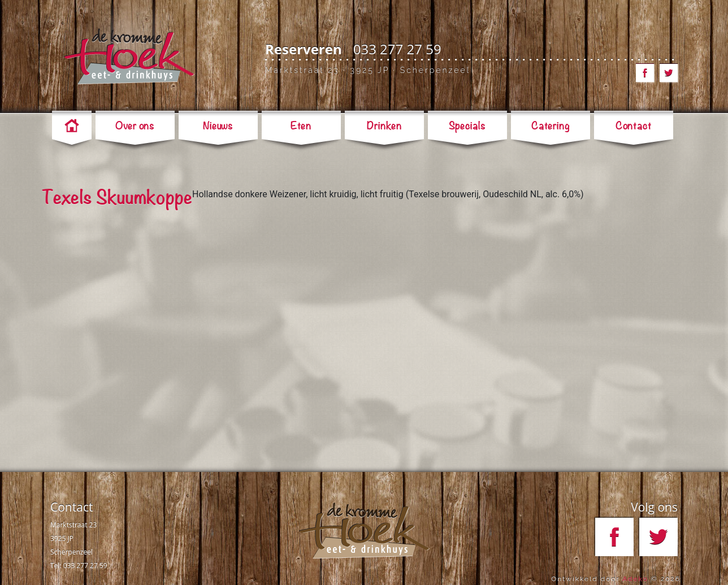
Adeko (635, 579)
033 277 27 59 (397, 49)
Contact (71, 507)
